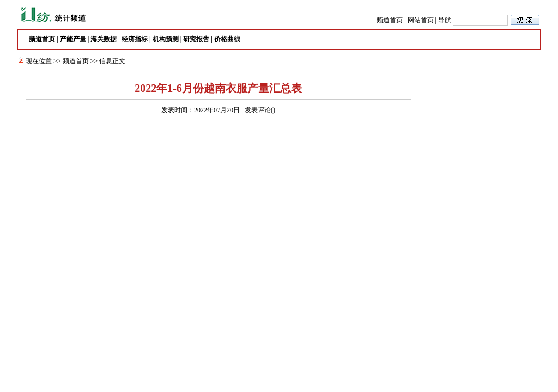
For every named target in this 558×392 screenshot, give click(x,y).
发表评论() (260, 110)
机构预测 (166, 39)
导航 (445, 20)
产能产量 (73, 39)
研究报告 (196, 39)
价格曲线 (227, 39)
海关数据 (104, 39)
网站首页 (421, 20)
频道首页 (390, 20)
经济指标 (135, 39)
